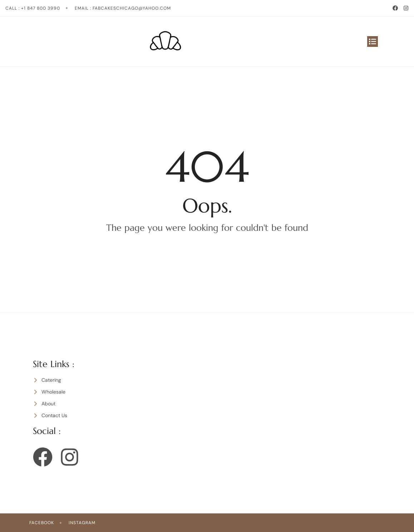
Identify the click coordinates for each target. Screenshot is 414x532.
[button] (373, 42)
